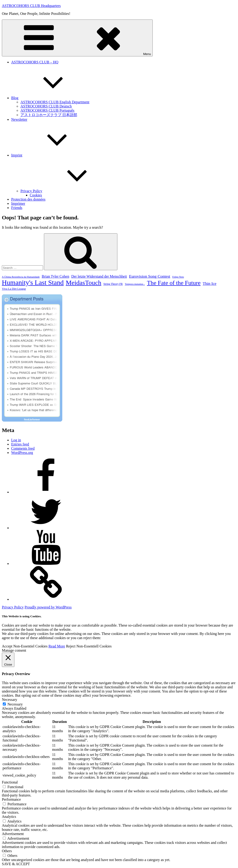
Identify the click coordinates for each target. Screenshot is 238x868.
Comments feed (23, 448)
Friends (17, 208)
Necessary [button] (10, 700)
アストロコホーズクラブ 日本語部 (49, 115)
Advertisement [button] (13, 834)
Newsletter (19, 119)
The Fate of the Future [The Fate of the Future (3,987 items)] (174, 283)
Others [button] (7, 851)
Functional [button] (10, 782)
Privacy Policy (66, 191)
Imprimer (18, 203)
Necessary (15, 704)
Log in (16, 440)
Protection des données (28, 199)
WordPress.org (22, 453)
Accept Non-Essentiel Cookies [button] (25, 646)
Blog (50, 98)
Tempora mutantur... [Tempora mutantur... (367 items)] (135, 284)
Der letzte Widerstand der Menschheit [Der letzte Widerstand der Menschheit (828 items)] (99, 276)
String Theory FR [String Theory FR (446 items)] (113, 284)
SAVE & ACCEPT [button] (16, 864)
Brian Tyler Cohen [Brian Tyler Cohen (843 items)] (56, 276)
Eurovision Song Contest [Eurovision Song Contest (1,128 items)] (150, 276)
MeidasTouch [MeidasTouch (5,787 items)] (84, 283)
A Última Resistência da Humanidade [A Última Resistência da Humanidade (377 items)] (21, 277)
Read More (57, 646)
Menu (77, 38)
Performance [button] (11, 799)
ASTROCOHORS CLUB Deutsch (46, 106)
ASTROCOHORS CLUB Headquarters (31, 6)
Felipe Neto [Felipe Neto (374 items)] (178, 277)
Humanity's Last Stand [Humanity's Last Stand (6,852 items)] (33, 283)
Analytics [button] (9, 817)
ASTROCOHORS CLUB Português (47, 110)
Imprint (52, 155)
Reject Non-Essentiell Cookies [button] (89, 646)
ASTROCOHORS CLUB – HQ (35, 62)
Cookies (36, 195)
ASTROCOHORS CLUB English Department (55, 102)
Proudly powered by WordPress (48, 607)
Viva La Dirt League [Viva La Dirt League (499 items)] (14, 289)
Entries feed (20, 444)
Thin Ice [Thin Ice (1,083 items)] (210, 283)
